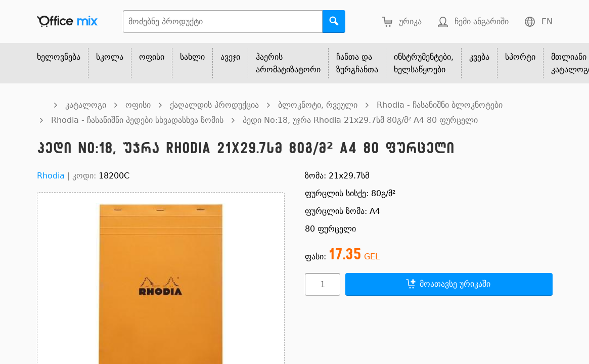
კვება (479, 57)
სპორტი (520, 57)
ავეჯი (230, 57)
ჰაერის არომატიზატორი (288, 63)
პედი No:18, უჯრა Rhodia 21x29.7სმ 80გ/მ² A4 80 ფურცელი (360, 120)
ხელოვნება (59, 57)
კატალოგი (86, 105)
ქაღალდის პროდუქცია (214, 105)
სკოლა (110, 57)
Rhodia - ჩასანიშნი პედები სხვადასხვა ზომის (137, 120)
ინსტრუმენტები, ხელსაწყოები (424, 63)
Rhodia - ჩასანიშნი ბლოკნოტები (440, 105)
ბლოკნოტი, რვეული (318, 105)
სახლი (192, 57)
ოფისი (152, 57)
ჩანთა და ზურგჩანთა (357, 63)
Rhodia (51, 176)
